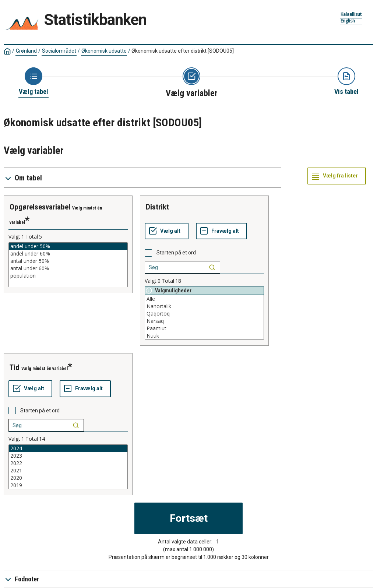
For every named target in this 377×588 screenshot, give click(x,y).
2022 (68, 463)
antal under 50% (68, 261)
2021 (68, 471)
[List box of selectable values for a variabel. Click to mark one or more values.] (68, 265)
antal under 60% (68, 268)
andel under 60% (68, 254)
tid (15, 367)
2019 (68, 485)
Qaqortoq (204, 314)
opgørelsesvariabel (40, 207)
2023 (68, 456)
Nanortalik (204, 306)
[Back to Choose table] (34, 82)
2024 (68, 448)
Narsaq (204, 321)
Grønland (26, 51)
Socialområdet (59, 51)
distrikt (157, 207)
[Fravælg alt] (221, 231)
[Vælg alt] (167, 231)
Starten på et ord (176, 253)
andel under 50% (68, 246)
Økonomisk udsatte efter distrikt (183, 51)
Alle (204, 299)
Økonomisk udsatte (104, 51)
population (68, 276)
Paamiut (204, 328)
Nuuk (204, 336)
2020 (68, 478)
